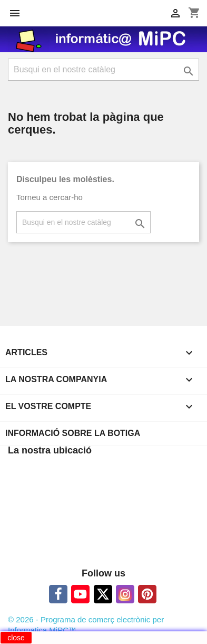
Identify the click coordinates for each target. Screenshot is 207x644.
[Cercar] (103, 70)
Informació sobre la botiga (73, 433)
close (16, 638)
